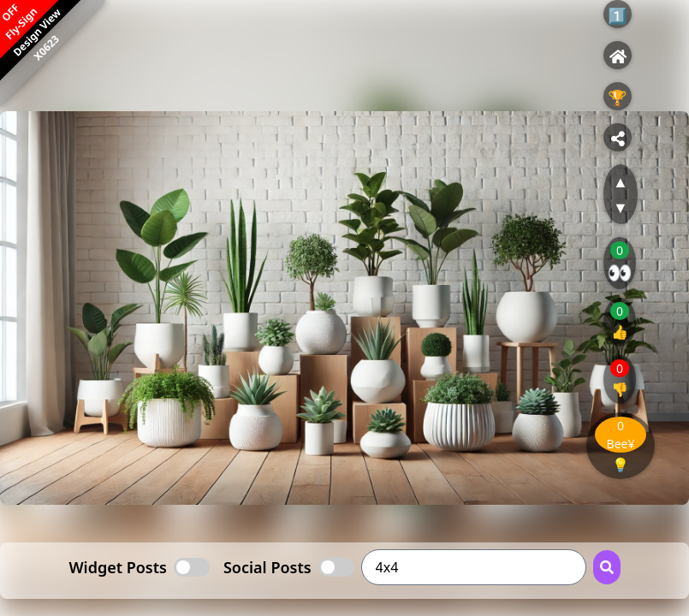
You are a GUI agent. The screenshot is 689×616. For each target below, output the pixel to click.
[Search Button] (607, 567)
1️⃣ (617, 15)
